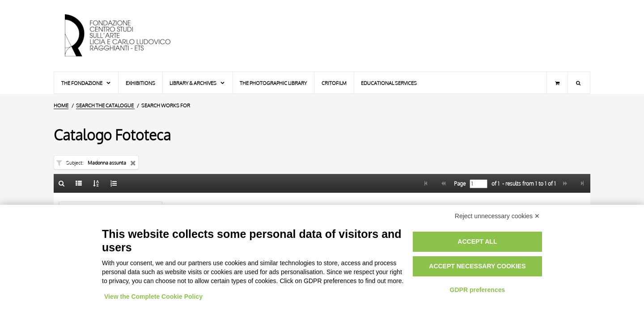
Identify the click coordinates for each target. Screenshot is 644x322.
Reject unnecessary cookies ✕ (497, 216)
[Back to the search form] (62, 183)
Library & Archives (197, 83)
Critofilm (334, 83)
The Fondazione (86, 83)
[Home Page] (125, 36)
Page (459, 184)
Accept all (477, 241)
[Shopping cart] (557, 83)
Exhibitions (140, 83)
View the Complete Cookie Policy (153, 297)
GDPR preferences (478, 290)
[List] (79, 183)
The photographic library (273, 83)
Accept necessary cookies (477, 266)
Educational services (389, 83)
